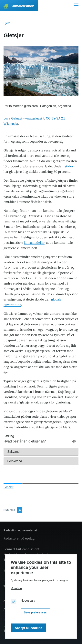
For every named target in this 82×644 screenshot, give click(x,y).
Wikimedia (11, 124)
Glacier (9, 487)
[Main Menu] (76, 5)
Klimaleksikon (22, 6)
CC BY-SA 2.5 (56, 118)
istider (69, 166)
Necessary (28, 601)
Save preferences (35, 612)
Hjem (7, 23)
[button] (41, 452)
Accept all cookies (28, 628)
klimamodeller (34, 243)
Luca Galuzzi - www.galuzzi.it (24, 118)
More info (16, 588)
